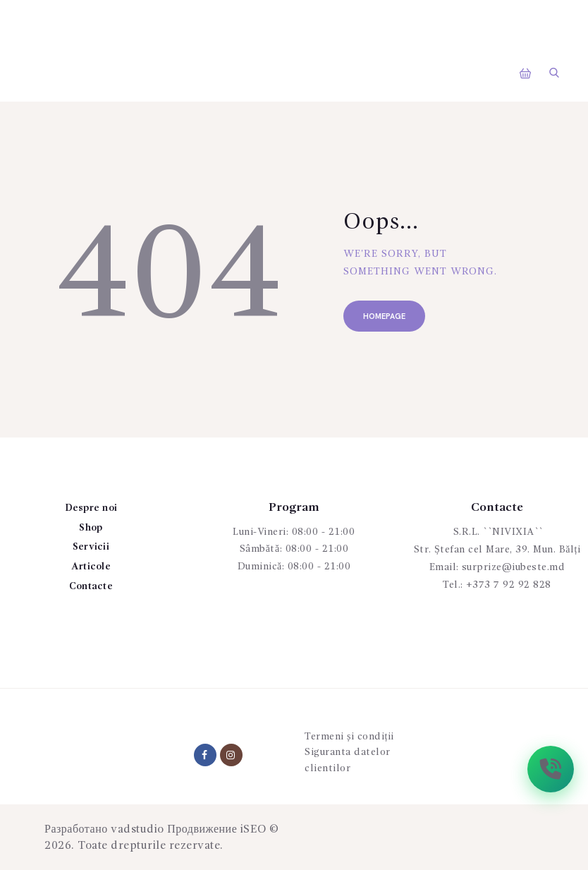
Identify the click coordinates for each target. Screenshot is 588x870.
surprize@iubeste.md (514, 567)
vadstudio (137, 830)
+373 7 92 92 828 (509, 585)
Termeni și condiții (349, 737)
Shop (91, 528)
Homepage (384, 316)
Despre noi (91, 508)
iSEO (253, 830)
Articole (91, 567)
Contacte (91, 586)
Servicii (91, 547)
